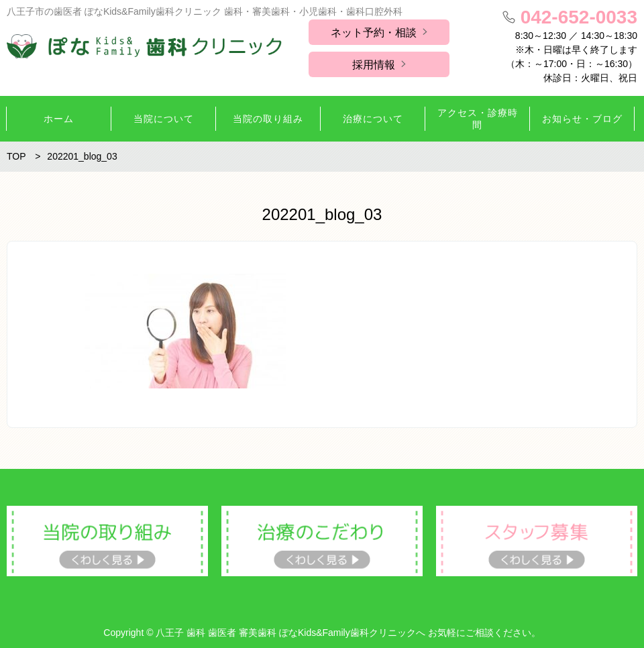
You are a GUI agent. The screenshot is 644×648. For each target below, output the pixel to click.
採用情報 (374, 65)
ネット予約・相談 (374, 33)
